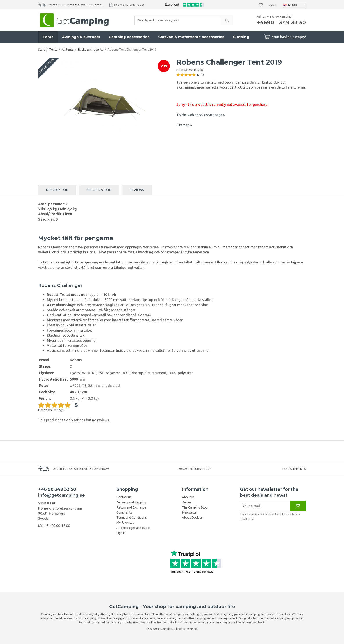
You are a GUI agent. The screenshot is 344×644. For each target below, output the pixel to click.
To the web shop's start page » (201, 115)
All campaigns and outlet (133, 528)
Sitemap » (184, 125)
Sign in (273, 5)
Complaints (124, 512)
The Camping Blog (195, 507)
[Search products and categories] (178, 20)
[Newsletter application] (265, 506)
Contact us (124, 497)
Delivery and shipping (131, 502)
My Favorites (125, 523)
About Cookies (192, 518)
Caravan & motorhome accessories (191, 37)
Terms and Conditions (132, 518)
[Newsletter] (298, 506)
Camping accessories (129, 37)
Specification (99, 190)
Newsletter (190, 512)
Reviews (137, 190)
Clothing (241, 37)
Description (57, 190)
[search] (227, 20)
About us (188, 497)
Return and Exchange (131, 507)
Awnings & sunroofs (81, 37)
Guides (187, 502)
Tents (48, 37)
